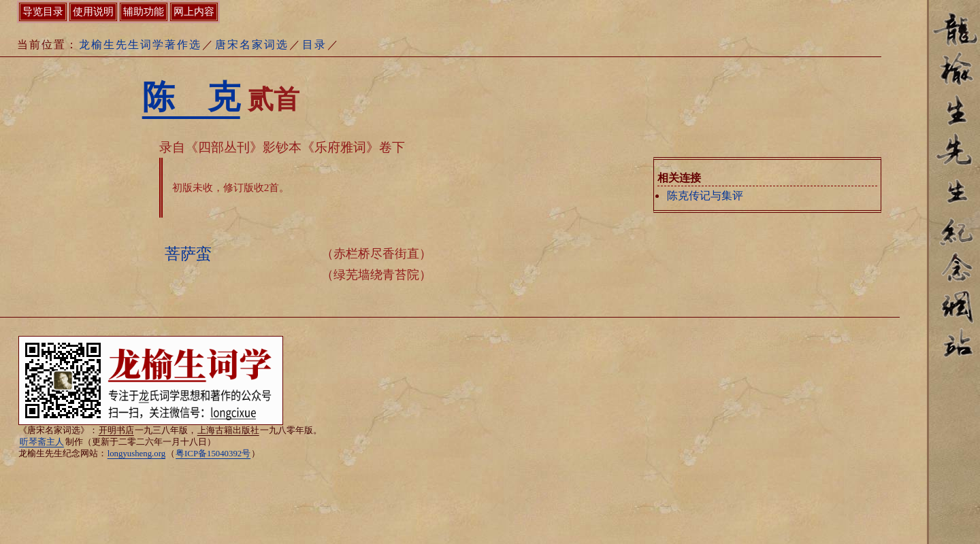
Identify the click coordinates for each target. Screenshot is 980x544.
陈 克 (191, 97)
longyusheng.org (136, 454)
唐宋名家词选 (252, 45)
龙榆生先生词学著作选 (140, 45)
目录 (314, 45)
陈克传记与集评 (705, 195)
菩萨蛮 (188, 254)
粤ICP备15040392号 (213, 454)
